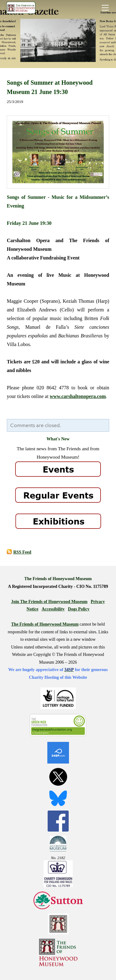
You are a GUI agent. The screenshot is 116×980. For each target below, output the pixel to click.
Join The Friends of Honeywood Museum (49, 602)
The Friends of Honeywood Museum (45, 624)
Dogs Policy (79, 609)
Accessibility (53, 609)
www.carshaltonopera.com (78, 396)
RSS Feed (22, 552)
